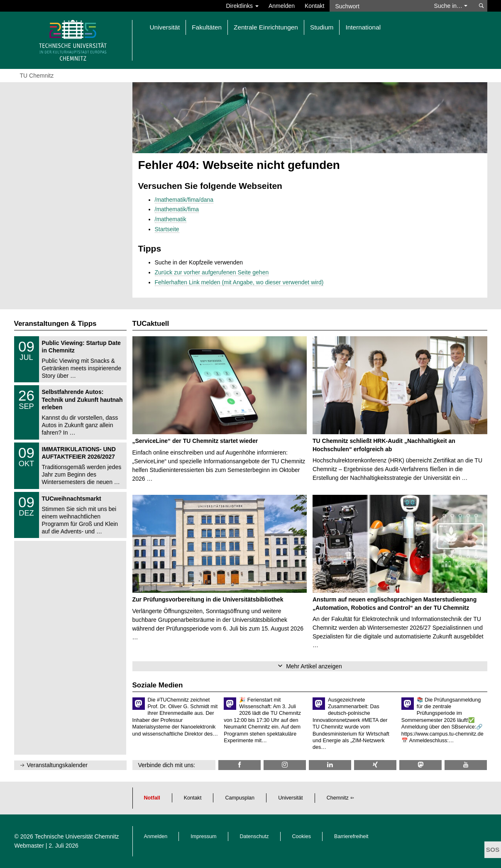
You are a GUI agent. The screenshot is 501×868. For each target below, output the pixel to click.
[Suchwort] (378, 6)
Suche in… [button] (451, 6)
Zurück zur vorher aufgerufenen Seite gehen (212, 272)
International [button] (363, 27)
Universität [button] (165, 27)
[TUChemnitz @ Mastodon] (420, 765)
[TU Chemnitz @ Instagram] (285, 765)
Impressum (203, 836)
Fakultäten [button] (207, 27)
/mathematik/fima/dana (184, 200)
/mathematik (171, 219)
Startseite (167, 229)
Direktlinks (242, 6)
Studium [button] (322, 27)
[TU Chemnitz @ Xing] (375, 765)
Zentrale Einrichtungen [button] (266, 27)
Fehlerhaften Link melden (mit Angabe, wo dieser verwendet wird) (239, 282)
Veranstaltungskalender (57, 765)
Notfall (152, 798)
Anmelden (282, 6)
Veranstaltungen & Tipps (55, 324)
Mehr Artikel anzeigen (314, 666)
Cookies (302, 836)
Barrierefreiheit (351, 836)
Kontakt (314, 6)
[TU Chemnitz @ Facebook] (240, 765)
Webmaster (29, 846)
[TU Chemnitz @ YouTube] (466, 765)
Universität (291, 798)
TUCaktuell (151, 324)
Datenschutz (254, 836)
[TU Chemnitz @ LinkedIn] (330, 765)
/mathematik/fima (177, 209)
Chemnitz (338, 798)
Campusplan (240, 798)
